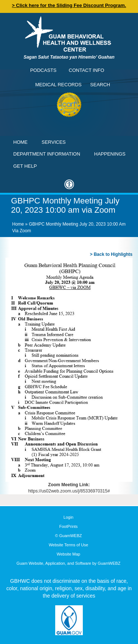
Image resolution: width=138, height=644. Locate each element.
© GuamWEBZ (69, 536)
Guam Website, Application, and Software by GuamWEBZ (68, 563)
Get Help (25, 166)
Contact (9, 9)
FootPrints (68, 526)
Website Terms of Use (68, 545)
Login (69, 517)
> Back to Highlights (111, 254)
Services (54, 142)
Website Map (68, 554)
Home (20, 142)
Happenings (110, 154)
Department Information (47, 154)
